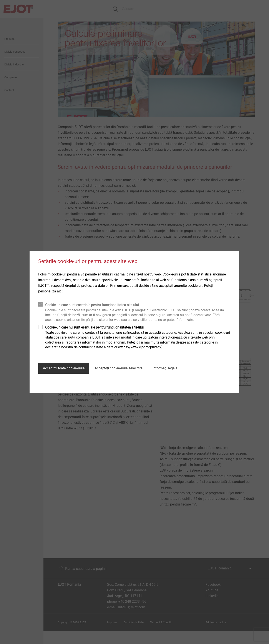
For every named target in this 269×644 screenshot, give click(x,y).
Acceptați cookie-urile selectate (119, 368)
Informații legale (165, 368)
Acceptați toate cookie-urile (64, 368)
